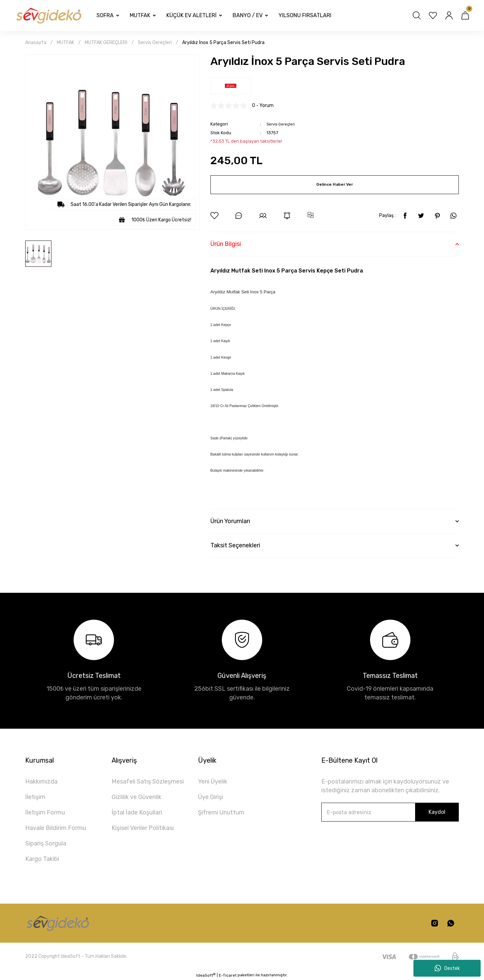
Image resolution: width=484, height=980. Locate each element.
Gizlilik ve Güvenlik (136, 797)
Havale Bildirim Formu (56, 828)
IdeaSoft (206, 975)
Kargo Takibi (42, 859)
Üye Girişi (211, 797)
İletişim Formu (45, 812)
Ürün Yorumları (230, 521)
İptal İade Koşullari (137, 812)
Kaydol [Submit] (437, 812)
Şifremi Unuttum (221, 812)
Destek (447, 968)
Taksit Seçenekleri (235, 545)
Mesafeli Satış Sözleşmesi (148, 782)
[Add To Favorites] (214, 216)
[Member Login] (449, 15)
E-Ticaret (228, 975)
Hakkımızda (41, 782)
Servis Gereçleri (283, 124)
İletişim (35, 797)
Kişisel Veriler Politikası (143, 828)
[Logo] (48, 15)
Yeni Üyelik (213, 782)
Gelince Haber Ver (335, 185)
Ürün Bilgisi (226, 244)
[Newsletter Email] (390, 812)
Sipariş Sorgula (46, 843)
